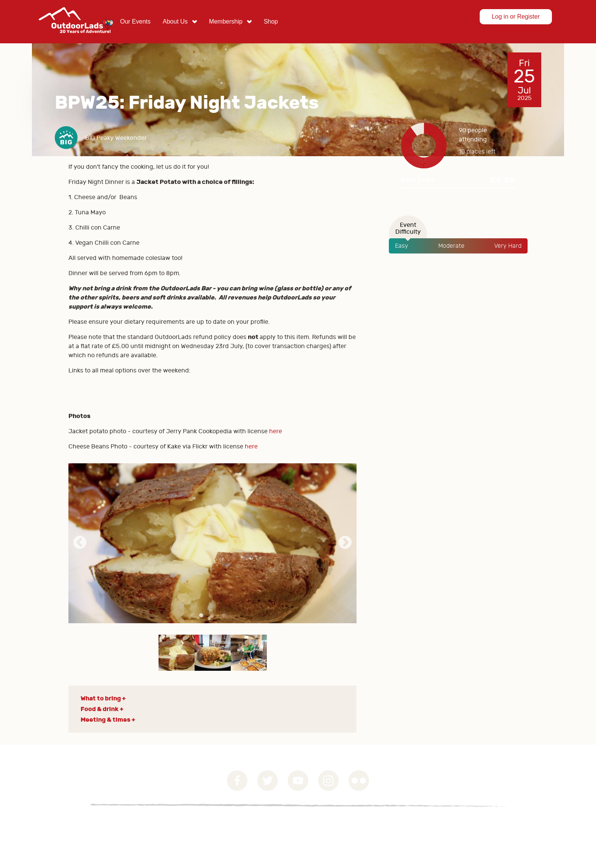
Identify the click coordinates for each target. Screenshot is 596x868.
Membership (226, 21)
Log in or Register (516, 17)
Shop (271, 21)
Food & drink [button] (100, 709)
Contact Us (180, 824)
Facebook (237, 781)
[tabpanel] (213, 543)
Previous (80, 543)
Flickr (359, 781)
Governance (70, 824)
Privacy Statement (126, 824)
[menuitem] (135, 22)
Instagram (328, 781)
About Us (175, 21)
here (276, 431)
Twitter (268, 781)
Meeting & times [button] (105, 720)
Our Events (135, 21)
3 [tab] (224, 616)
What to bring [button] (101, 698)
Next (345, 543)
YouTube (298, 781)
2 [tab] (212, 616)
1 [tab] (201, 616)
